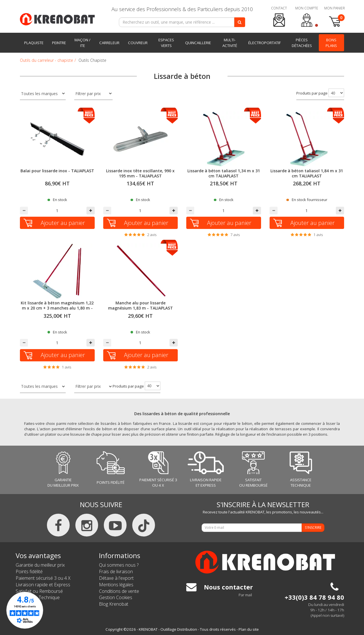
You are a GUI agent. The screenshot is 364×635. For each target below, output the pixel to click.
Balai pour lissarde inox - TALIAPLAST (57, 171)
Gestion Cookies (116, 597)
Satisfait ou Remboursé (39, 591)
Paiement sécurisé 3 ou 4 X (43, 578)
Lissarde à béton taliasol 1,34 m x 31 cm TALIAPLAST (224, 173)
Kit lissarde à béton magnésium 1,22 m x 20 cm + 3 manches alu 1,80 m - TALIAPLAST (57, 308)
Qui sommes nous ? (119, 565)
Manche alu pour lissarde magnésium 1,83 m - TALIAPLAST (140, 305)
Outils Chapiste (92, 60)
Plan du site (249, 629)
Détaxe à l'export (116, 578)
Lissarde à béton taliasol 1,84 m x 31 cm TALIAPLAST (307, 173)
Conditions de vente (119, 591)
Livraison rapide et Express (43, 585)
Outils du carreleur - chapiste (46, 60)
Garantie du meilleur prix (40, 565)
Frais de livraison (116, 571)
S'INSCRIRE (313, 528)
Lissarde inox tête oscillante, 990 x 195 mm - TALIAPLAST (140, 173)
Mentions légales (116, 585)
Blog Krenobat (114, 604)
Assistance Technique (38, 597)
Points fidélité (29, 571)
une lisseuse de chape (82, 434)
